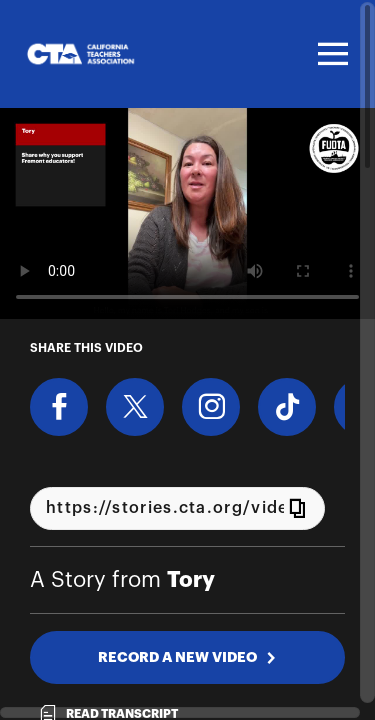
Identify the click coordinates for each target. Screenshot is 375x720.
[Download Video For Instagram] (211, 407)
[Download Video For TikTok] (287, 407)
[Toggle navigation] (330, 54)
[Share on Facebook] (59, 407)
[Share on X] (135, 407)
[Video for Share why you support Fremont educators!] (187, 213)
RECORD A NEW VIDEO (187, 657)
